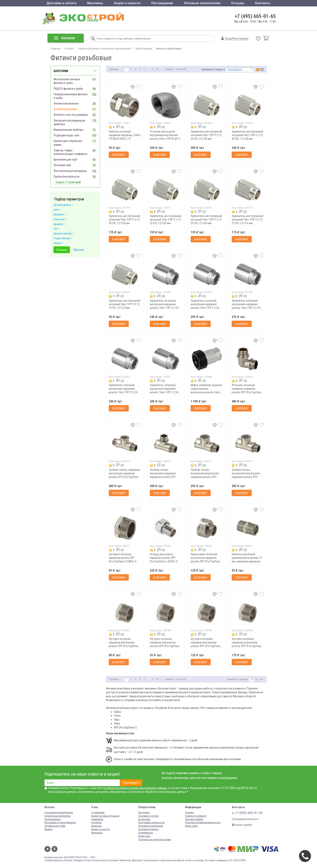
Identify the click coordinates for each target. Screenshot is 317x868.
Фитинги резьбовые (65, 109)
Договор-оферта (194, 819)
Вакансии (97, 826)
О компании (98, 812)
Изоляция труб (62, 165)
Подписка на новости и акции (155, 839)
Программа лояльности (151, 822)
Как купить (144, 812)
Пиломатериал (52, 819)
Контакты (263, 3)
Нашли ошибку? (242, 825)
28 (252, 679)
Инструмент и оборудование (60, 822)
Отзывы (238, 3)
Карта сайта (191, 826)
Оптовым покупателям (202, 3)
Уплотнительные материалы (70, 171)
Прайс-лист (144, 836)
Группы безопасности (66, 177)
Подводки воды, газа (66, 135)
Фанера (48, 829)
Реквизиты (97, 819)
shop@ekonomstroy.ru (245, 819)
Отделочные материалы (58, 816)
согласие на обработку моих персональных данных (135, 788)
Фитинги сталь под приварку (71, 115)
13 (157, 69)
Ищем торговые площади (105, 816)
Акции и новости (127, 3)
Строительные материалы (59, 812)
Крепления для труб (65, 160)
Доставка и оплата (62, 3)
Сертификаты (146, 833)
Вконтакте (47, 849)
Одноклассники (54, 849)
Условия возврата (148, 829)
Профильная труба (55, 826)
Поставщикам (162, 3)
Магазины (95, 3)
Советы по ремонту (196, 816)
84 (262, 679)
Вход (228, 38)
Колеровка (144, 819)
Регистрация (240, 38)
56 (257, 679)
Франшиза (97, 833)
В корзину (119, 155)
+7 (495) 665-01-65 (255, 16)
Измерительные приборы (68, 130)
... (149, 69)
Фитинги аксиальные (66, 103)
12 (153, 69)
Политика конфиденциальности (203, 822)
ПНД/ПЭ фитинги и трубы (68, 89)
